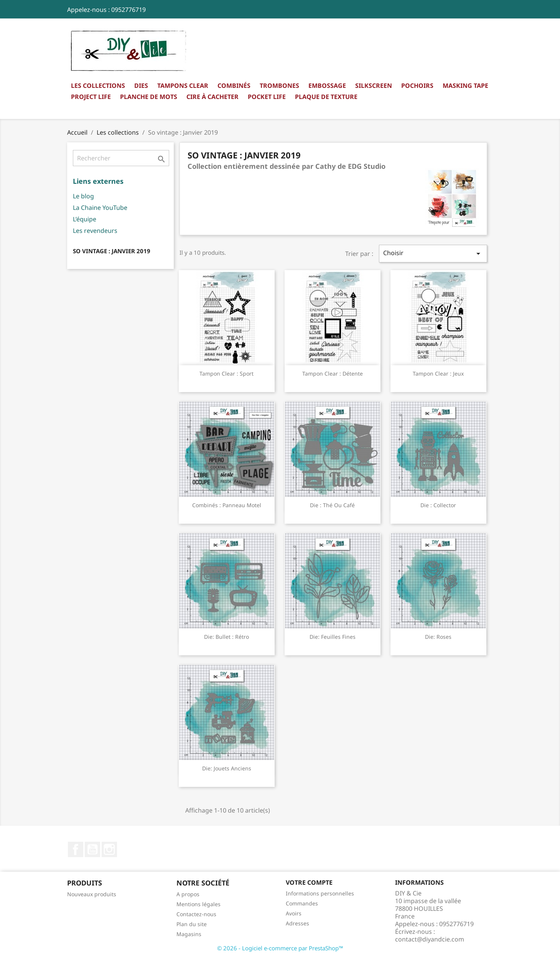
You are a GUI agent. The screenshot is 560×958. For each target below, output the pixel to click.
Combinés (234, 86)
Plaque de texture (326, 97)
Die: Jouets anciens (227, 768)
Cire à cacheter (212, 97)
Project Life (91, 97)
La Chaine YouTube (100, 208)
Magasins (189, 934)
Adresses (297, 923)
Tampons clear (183, 86)
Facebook (76, 849)
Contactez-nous (196, 914)
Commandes (302, 903)
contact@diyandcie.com (430, 939)
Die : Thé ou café (332, 505)
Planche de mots (149, 97)
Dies (141, 86)
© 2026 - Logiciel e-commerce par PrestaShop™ (280, 948)
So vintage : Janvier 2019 (112, 251)
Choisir (433, 253)
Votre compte (309, 882)
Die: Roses (438, 637)
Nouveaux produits (92, 894)
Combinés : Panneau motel (227, 505)
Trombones (279, 86)
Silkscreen (374, 86)
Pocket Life (267, 97)
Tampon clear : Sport (226, 373)
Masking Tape (465, 86)
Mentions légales (198, 904)
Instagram (109, 849)
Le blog (83, 196)
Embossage (327, 86)
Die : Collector (438, 505)
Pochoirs (417, 86)
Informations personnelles (320, 893)
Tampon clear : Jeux (438, 373)
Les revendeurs (95, 231)
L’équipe (85, 219)
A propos (188, 894)
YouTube (92, 849)
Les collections (98, 86)
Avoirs (294, 913)
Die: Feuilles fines (333, 637)
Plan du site (192, 924)
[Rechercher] (121, 158)
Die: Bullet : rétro (226, 637)
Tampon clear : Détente (333, 373)
